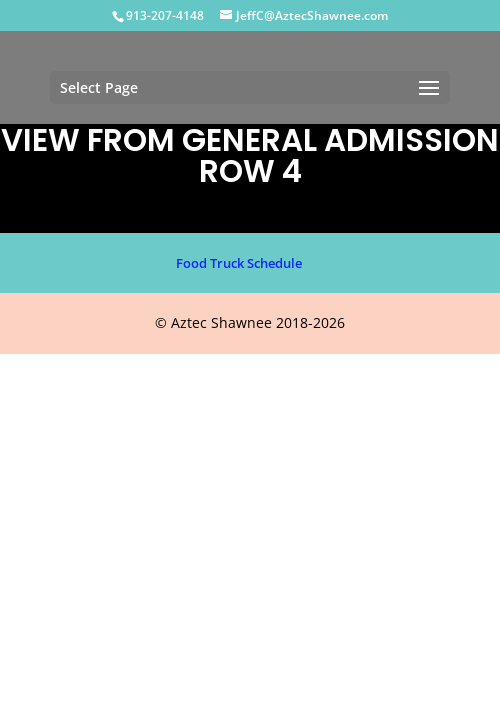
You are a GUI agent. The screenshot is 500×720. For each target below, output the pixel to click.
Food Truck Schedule (239, 263)
